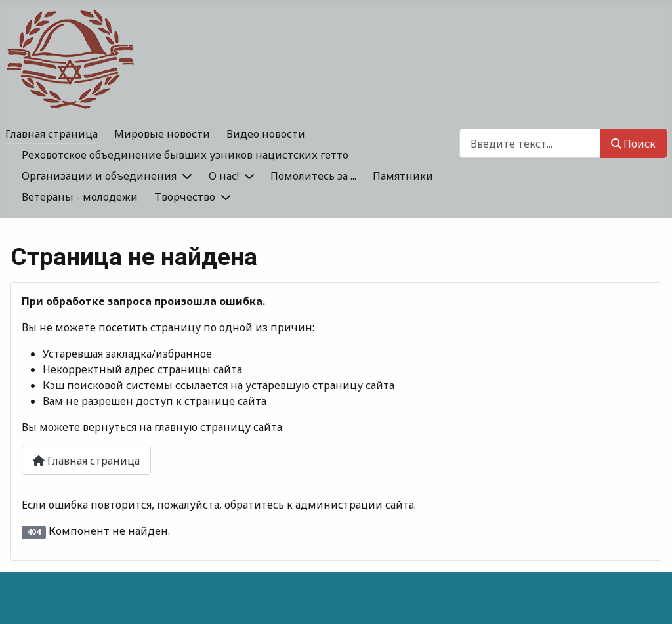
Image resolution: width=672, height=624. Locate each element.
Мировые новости (162, 134)
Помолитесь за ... (313, 176)
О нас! (224, 176)
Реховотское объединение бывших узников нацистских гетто (185, 155)
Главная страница (52, 134)
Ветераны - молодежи (80, 197)
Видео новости (266, 134)
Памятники (403, 176)
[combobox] (530, 143)
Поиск (633, 144)
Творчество (185, 197)
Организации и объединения (99, 176)
